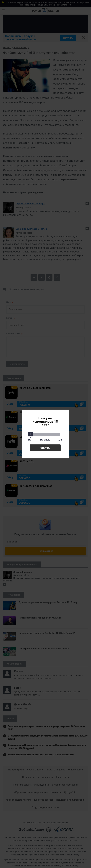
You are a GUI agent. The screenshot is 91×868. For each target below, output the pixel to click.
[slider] (30, 434)
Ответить (45, 448)
